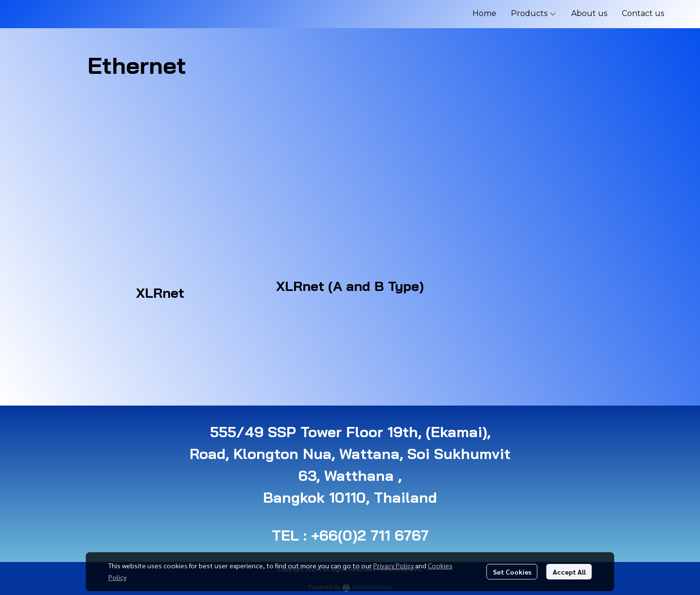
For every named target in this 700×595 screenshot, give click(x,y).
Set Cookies (512, 572)
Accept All (569, 572)
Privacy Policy (394, 565)
